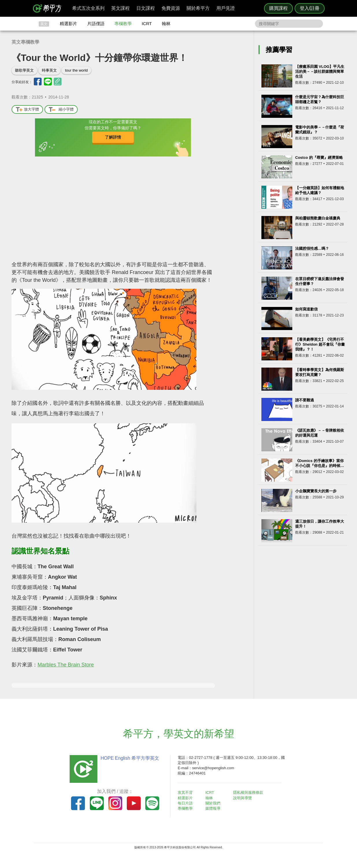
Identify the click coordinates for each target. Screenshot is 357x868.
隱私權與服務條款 (248, 792)
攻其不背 (185, 792)
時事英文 (49, 70)
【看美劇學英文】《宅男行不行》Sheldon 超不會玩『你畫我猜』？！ (320, 344)
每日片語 (185, 803)
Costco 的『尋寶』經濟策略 (319, 158)
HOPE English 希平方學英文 (130, 758)
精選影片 (68, 24)
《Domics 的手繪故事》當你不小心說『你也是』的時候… (320, 463)
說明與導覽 (242, 798)
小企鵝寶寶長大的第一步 (316, 491)
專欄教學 (123, 24)
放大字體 (27, 110)
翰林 (166, 24)
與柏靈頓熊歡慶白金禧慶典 (318, 218)
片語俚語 (96, 24)
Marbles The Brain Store (66, 665)
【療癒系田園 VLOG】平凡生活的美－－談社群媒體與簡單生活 (320, 71)
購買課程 (278, 8)
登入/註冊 (310, 8)
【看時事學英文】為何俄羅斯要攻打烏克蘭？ (320, 372)
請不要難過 (305, 400)
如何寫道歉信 (306, 309)
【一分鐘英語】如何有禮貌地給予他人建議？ (320, 190)
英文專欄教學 (25, 42)
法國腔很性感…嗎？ (312, 248)
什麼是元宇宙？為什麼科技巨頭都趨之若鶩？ (320, 99)
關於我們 (213, 803)
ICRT (147, 24)
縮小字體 (61, 110)
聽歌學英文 (24, 70)
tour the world (76, 70)
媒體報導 (213, 808)
